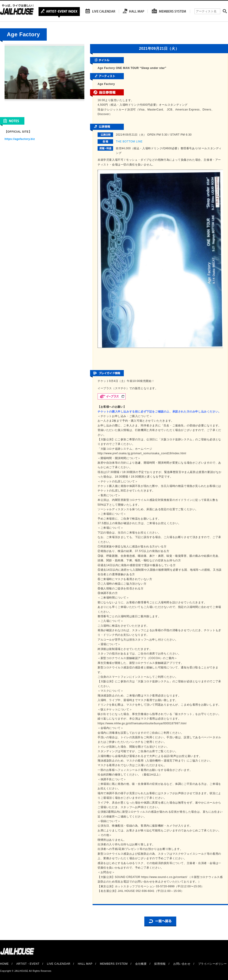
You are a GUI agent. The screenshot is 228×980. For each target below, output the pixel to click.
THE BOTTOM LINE (129, 142)
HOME (4, 964)
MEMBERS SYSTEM (114, 964)
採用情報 (160, 964)
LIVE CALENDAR (59, 964)
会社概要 (141, 964)
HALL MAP (85, 964)
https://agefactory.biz (20, 139)
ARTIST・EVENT (28, 964)
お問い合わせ (182, 964)
